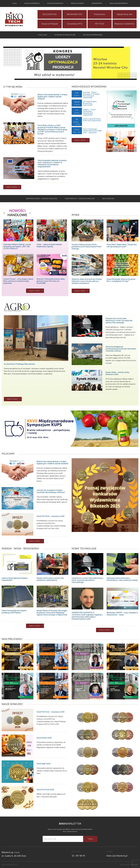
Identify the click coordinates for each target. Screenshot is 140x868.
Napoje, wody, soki (125, 14)
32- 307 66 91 (78, 856)
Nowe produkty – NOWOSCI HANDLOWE (80, 199)
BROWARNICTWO (75, 14)
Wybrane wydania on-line (65, 35)
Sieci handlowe (108, 199)
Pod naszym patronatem (93, 35)
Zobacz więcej (12, 187)
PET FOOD (100, 24)
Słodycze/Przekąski (50, 24)
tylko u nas (42, 35)
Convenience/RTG (75, 24)
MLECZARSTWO (50, 14)
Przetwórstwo (100, 14)
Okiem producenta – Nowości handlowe (42, 199)
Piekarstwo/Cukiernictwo (124, 24)
